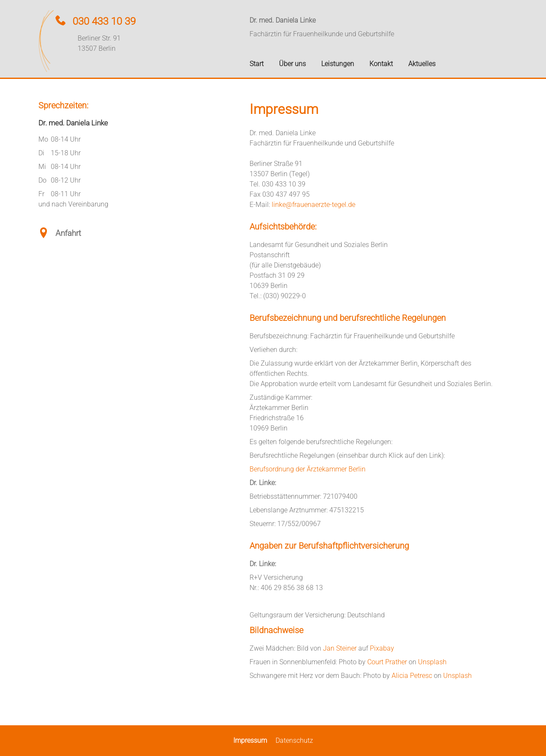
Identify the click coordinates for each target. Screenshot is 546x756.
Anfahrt (68, 233)
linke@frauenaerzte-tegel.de (314, 205)
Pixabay (382, 648)
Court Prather (387, 662)
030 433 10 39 (104, 21)
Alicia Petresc (412, 676)
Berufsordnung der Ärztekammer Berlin (308, 469)
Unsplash (432, 662)
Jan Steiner (340, 648)
